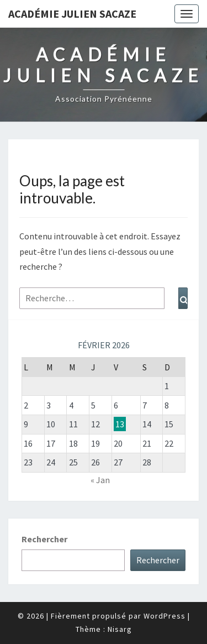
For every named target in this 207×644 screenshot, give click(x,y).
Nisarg (120, 629)
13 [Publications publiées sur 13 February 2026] (120, 424)
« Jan (100, 480)
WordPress (164, 616)
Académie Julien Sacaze (72, 14)
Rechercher (44, 539)
